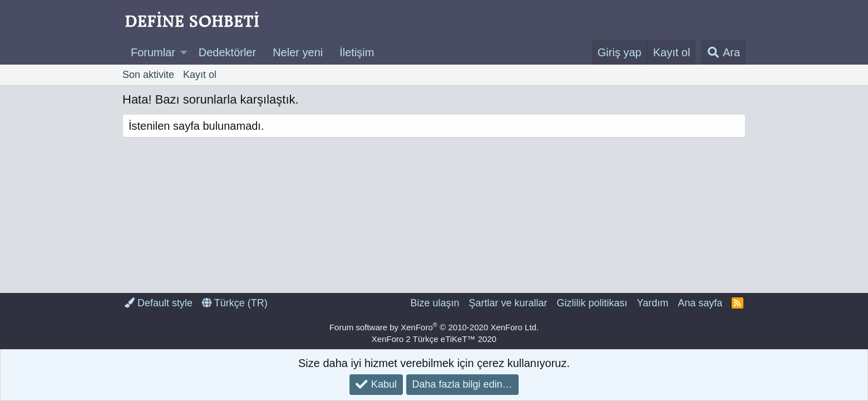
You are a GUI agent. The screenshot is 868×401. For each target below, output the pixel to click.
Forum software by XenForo (434, 327)
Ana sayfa (700, 303)
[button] (184, 52)
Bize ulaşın (435, 303)
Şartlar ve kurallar (508, 303)
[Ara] (723, 52)
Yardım (653, 303)
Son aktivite (148, 75)
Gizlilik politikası (592, 303)
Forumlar (153, 52)
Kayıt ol (200, 75)
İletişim (357, 52)
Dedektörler (227, 52)
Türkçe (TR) (235, 303)
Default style (159, 303)
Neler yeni (298, 52)
